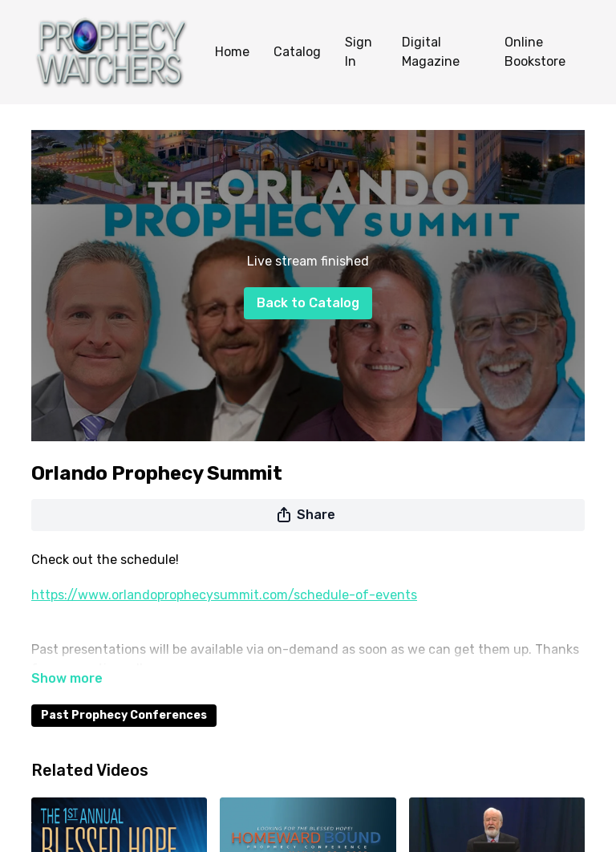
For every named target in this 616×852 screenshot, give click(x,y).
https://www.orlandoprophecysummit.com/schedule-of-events (224, 595)
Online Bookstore (535, 52)
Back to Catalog (308, 303)
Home (232, 52)
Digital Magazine (431, 52)
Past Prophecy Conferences (124, 715)
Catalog (297, 52)
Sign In (359, 52)
